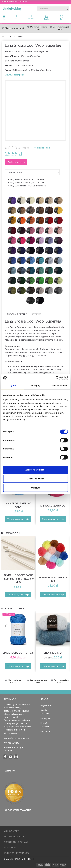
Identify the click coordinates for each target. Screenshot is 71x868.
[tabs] (61, 18)
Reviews (36, 314)
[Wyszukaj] (66, 9)
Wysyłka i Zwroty (11, 743)
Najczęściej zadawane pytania (16, 738)
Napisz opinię (43, 148)
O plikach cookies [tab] (58, 385)
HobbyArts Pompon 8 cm (53, 579)
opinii (26, 148)
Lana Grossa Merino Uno (18, 505)
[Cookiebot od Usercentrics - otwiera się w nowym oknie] (56, 378)
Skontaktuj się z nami (16, 842)
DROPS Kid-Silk (53, 653)
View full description (15, 75)
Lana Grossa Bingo (53, 506)
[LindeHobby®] (12, 8)
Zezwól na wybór (35, 479)
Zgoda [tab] (13, 385)
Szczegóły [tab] (35, 385)
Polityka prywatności (17, 853)
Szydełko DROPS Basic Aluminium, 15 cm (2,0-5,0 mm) (18, 579)
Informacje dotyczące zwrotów (13, 749)
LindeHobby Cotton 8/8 (18, 653)
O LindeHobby (12, 831)
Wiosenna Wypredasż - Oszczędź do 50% (15, 1)
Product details (17, 314)
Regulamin (10, 847)
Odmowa (35, 488)
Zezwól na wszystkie (36, 470)
